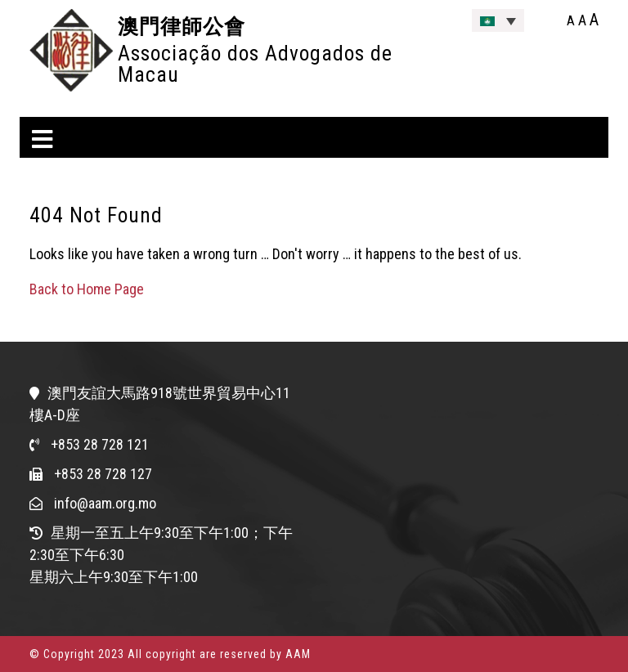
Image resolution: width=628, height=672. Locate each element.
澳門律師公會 (182, 26)
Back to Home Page (87, 289)
